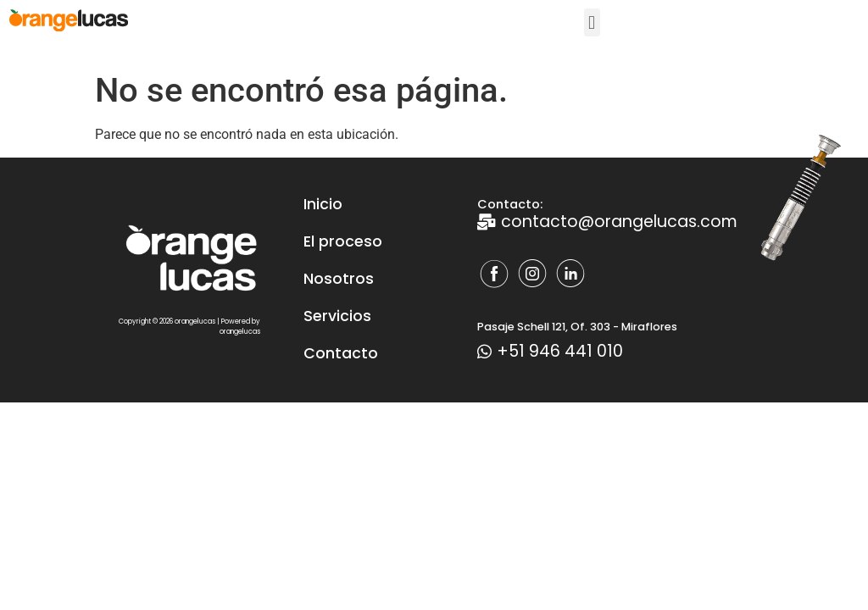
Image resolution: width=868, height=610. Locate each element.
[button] (592, 22)
